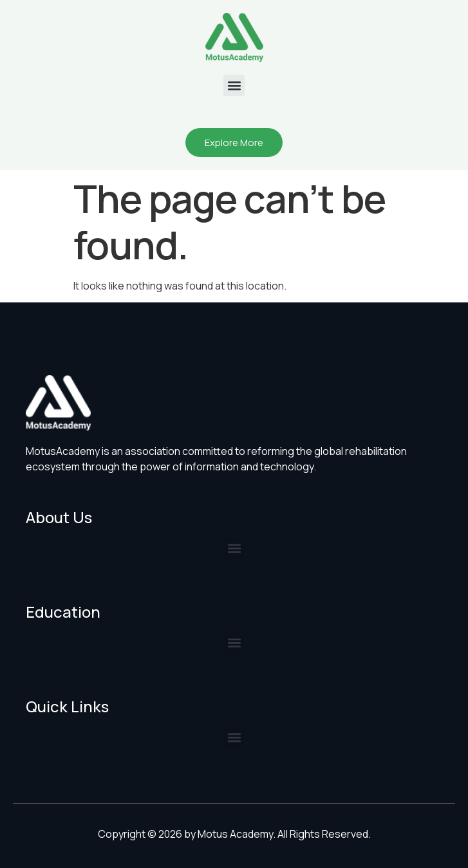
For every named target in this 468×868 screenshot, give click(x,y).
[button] (234, 85)
